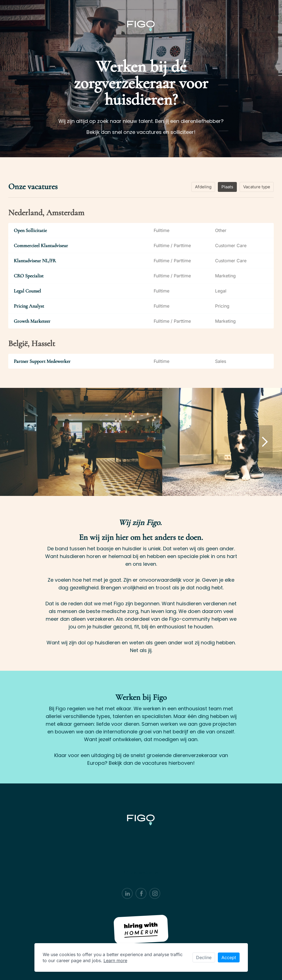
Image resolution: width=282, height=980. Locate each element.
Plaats (227, 187)
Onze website (141, 872)
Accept (229, 957)
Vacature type (257, 187)
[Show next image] (264, 442)
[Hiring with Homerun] (141, 929)
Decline (204, 957)
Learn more (115, 960)
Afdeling (203, 187)
